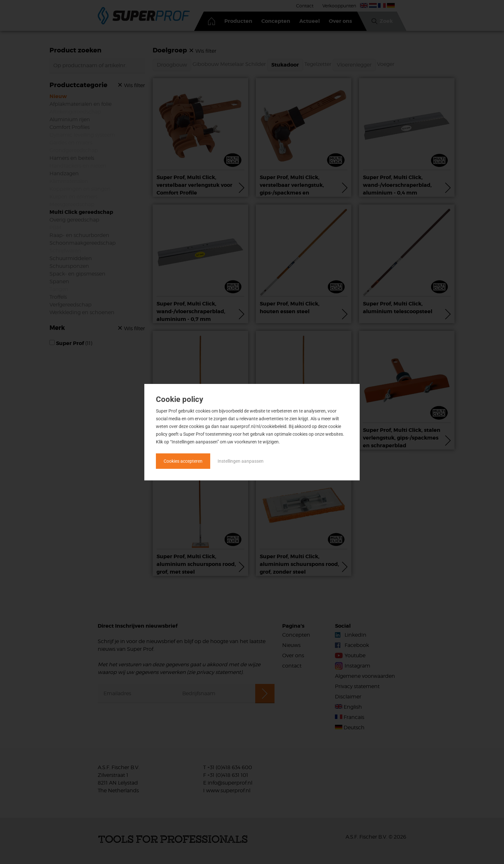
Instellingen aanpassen (241, 461)
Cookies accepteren (183, 461)
